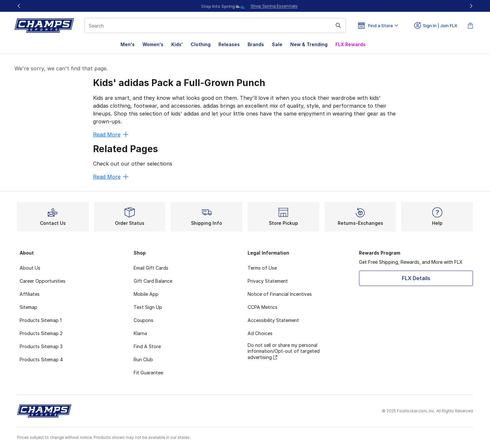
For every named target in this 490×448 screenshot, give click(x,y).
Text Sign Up (148, 307)
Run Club (143, 359)
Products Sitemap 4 (41, 359)
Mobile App (146, 294)
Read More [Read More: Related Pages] (111, 177)
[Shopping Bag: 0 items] (470, 26)
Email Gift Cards (151, 268)
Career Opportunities (43, 281)
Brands (256, 44)
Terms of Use (262, 268)
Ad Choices (260, 333)
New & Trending (309, 44)
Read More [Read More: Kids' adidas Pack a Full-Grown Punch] (111, 134)
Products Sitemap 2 (41, 333)
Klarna (140, 333)
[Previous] (19, 6)
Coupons (143, 320)
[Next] (471, 6)
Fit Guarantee (148, 373)
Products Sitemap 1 (41, 320)
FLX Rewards (350, 44)
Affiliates (30, 294)
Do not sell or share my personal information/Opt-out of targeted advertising (284, 351)
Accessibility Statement (273, 320)
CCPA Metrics (263, 307)
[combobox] (215, 26)
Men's (128, 44)
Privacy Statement (268, 281)
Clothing (201, 44)
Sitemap (28, 307)
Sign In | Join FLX (436, 26)
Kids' (177, 44)
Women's (153, 44)
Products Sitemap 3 (41, 346)
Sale (277, 44)
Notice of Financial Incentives (280, 294)
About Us (30, 268)
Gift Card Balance (153, 281)
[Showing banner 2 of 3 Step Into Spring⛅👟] (254, 6)
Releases (229, 44)
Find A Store (147, 346)
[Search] (215, 26)
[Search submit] (338, 26)
